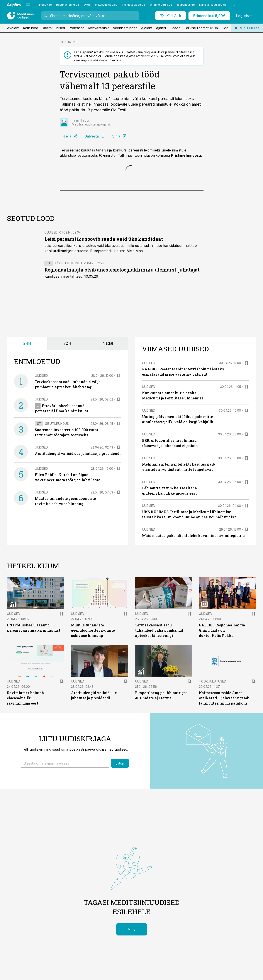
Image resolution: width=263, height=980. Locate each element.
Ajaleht (147, 28)
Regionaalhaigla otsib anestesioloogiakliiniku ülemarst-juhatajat (122, 270)
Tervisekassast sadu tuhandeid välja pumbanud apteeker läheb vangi (159, 630)
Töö (225, 28)
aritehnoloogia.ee (161, 5)
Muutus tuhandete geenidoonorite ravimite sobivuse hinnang (93, 630)
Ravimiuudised (53, 28)
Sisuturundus (57, 424)
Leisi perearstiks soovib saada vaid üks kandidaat (104, 239)
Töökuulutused (68, 263)
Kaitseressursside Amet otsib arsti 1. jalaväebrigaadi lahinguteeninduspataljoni (224, 698)
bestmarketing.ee (68, 5)
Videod (175, 28)
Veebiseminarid (125, 28)
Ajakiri (161, 28)
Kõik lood (31, 28)
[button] (65, 763)
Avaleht (13, 28)
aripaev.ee (45, 5)
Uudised (51, 232)
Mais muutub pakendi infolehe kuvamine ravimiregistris (193, 536)
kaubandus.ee (186, 5)
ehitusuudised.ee (106, 5)
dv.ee (87, 5)
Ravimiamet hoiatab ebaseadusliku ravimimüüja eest (25, 698)
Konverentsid (99, 28)
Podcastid (76, 28)
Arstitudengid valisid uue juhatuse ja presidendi (78, 453)
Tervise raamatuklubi (201, 28)
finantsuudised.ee (133, 5)
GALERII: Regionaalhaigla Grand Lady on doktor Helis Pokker (222, 630)
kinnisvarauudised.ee (213, 5)
